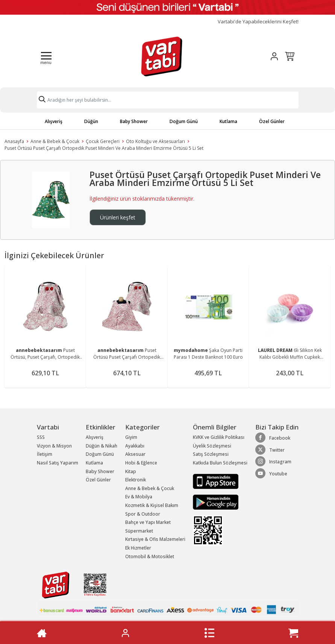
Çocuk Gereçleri (103, 141)
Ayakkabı (135, 446)
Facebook (273, 438)
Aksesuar (135, 454)
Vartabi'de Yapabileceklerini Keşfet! (258, 22)
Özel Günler (272, 121)
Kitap (131, 471)
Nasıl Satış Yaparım (58, 463)
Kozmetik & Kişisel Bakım (152, 505)
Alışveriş (54, 121)
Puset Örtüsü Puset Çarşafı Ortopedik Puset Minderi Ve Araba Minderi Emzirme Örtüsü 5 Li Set (104, 148)
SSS (41, 437)
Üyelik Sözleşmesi (212, 446)
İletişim (45, 454)
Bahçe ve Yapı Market (148, 522)
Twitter (270, 450)
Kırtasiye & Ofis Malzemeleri (155, 539)
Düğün (91, 121)
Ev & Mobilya (139, 497)
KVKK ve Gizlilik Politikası (219, 437)
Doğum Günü (184, 121)
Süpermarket (139, 531)
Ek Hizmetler (138, 548)
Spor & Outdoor (143, 514)
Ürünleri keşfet (118, 217)
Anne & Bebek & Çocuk (55, 141)
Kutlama (228, 121)
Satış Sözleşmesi (211, 454)
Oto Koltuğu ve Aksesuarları (155, 141)
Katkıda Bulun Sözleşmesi (220, 463)
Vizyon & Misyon (54, 446)
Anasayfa (14, 141)
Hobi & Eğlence (141, 463)
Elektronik (136, 480)
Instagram (273, 461)
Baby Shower (134, 121)
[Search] (168, 100)
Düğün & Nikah (102, 446)
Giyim (131, 437)
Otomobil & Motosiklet (150, 556)
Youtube (271, 473)
